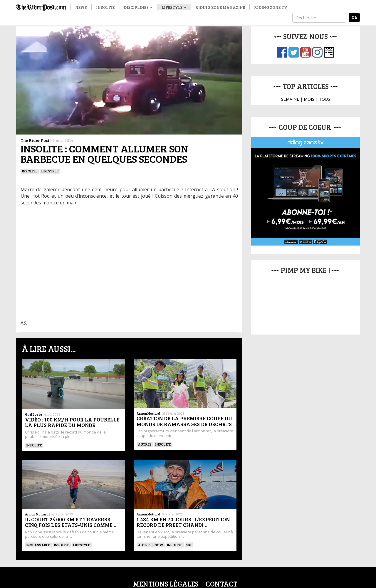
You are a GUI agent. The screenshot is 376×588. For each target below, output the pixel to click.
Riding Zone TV (271, 7)
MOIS (309, 99)
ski (189, 545)
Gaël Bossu (33, 414)
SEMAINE (290, 99)
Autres (145, 444)
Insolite (105, 7)
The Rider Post (35, 140)
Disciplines (138, 7)
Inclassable (38, 545)
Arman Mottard (148, 413)
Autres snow (151, 545)
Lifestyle (174, 7)
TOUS (325, 99)
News (81, 7)
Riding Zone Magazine (220, 7)
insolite (30, 171)
